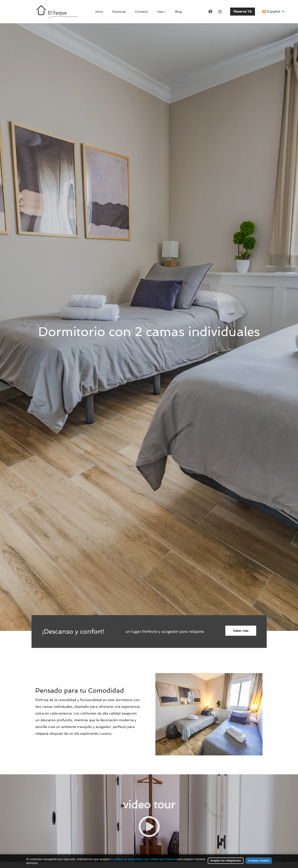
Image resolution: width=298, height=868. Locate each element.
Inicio (102, 11)
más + (160, 11)
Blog (175, 11)
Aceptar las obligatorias (226, 861)
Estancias (120, 11)
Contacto (141, 11)
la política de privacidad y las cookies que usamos (143, 859)
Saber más (241, 631)
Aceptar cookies (259, 861)
